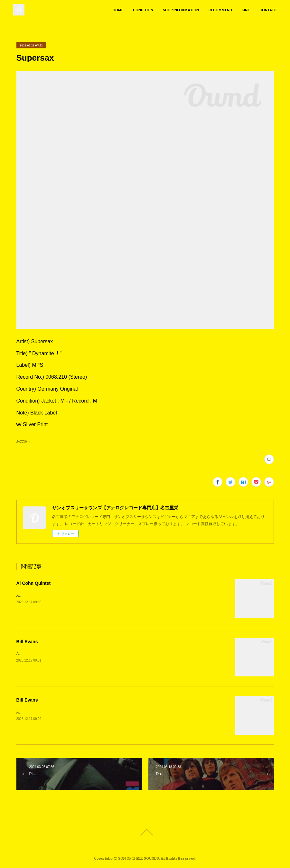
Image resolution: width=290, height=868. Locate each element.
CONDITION (143, 10)
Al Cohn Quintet (34, 583)
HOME (118, 10)
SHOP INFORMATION (181, 10)
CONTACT (268, 10)
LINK (246, 10)
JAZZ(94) (23, 442)
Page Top (145, 832)
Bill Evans (27, 642)
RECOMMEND (220, 10)
